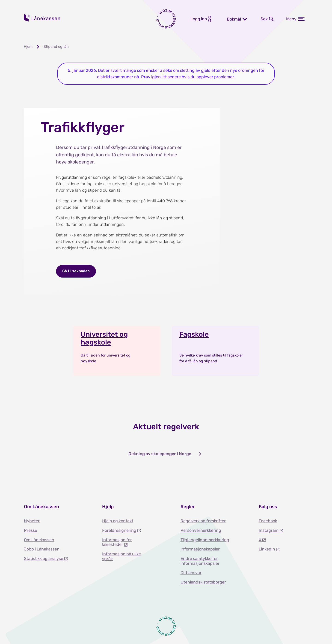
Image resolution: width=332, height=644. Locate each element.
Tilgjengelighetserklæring (205, 540)
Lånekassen (42, 18)
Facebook (268, 521)
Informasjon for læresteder (117, 542)
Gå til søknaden (76, 271)
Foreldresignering (120, 530)
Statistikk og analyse (44, 559)
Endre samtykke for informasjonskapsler (200, 561)
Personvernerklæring (201, 530)
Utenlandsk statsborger (203, 582)
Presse (31, 530)
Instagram (269, 530)
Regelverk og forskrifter (203, 521)
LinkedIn (267, 549)
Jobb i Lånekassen (42, 549)
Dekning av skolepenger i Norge (160, 454)
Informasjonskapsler (200, 549)
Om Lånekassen (39, 540)
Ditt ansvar (191, 573)
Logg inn (199, 19)
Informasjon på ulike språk (122, 556)
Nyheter (32, 521)
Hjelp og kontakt (118, 521)
